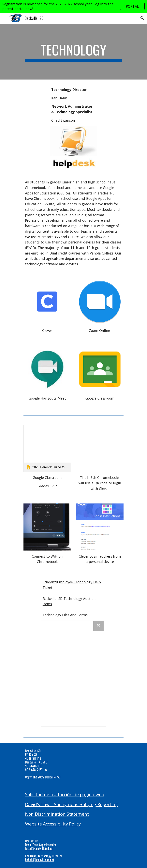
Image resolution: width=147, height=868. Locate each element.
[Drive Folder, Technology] (73, 674)
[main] (73, 52)
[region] (73, 6)
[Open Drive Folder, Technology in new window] (98, 626)
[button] (5, 18)
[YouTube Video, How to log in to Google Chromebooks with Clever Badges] (100, 449)
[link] (47, 449)
